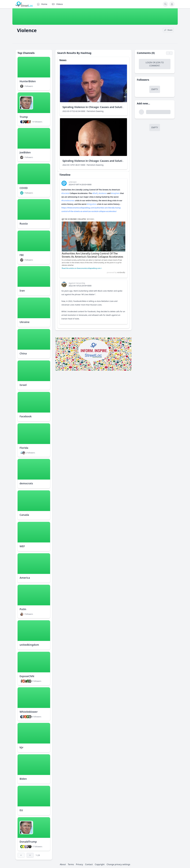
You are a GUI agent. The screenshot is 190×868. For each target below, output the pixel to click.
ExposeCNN (27, 676)
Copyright (100, 864)
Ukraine (25, 322)
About (63, 864)
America (25, 578)
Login (149, 63)
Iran (22, 291)
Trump (24, 117)
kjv (21, 747)
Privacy (80, 864)
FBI (22, 255)
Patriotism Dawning (95, 111)
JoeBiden (25, 152)
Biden (23, 779)
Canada (24, 515)
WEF (22, 546)
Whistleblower (29, 712)
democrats (26, 483)
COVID (24, 188)
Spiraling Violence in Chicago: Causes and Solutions (95, 107)
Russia (24, 224)
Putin (23, 609)
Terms (71, 864)
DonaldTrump (28, 842)
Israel (23, 385)
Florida (24, 448)
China (23, 353)
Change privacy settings (118, 864)
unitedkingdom (29, 645)
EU (21, 810)
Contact (89, 864)
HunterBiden (28, 81)
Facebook (26, 416)
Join (158, 63)
